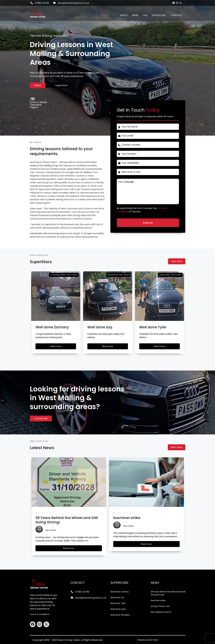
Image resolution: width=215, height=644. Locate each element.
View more (177, 447)
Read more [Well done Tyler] (162, 347)
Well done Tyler (118, 603)
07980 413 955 (42, 3)
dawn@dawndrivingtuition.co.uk (73, 3)
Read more (71, 549)
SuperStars (61, 85)
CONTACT (177, 15)
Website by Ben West (148, 640)
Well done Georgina (120, 615)
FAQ (145, 15)
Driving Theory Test (160, 606)
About (38, 85)
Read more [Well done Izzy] (110, 347)
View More (177, 261)
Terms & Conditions (40, 614)
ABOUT (124, 15)
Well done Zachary (120, 592)
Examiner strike (158, 600)
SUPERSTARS (159, 15)
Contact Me (41, 419)
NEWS (135, 15)
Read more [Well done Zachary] (58, 347)
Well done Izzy (117, 597)
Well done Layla (118, 609)
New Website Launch (161, 612)
